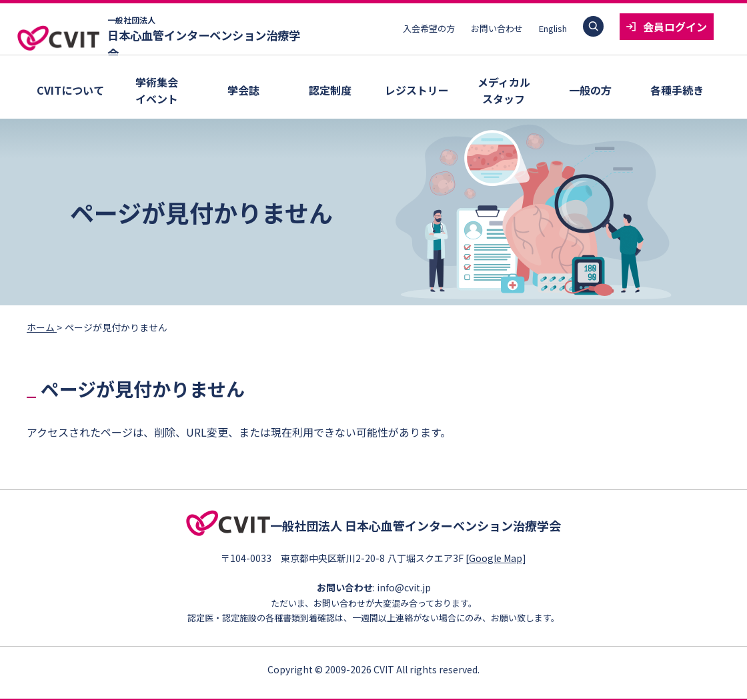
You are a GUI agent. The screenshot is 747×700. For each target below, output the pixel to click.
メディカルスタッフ (504, 90)
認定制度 (330, 90)
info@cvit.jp (404, 585)
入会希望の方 (429, 28)
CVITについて (70, 90)
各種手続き (677, 90)
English (553, 28)
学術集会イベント (157, 90)
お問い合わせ (497, 28)
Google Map (500, 555)
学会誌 (243, 90)
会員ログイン (675, 27)
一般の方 (590, 90)
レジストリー (417, 90)
